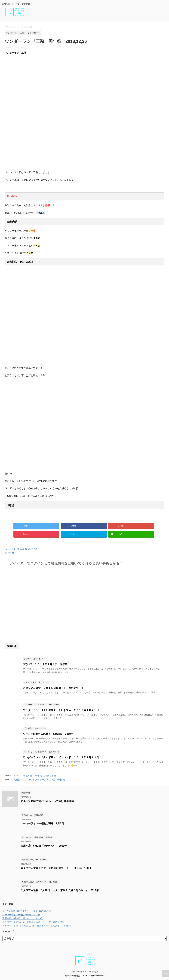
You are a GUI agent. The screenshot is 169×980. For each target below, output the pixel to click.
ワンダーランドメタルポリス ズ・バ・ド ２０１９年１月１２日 (62, 757)
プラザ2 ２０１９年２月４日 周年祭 (45, 664)
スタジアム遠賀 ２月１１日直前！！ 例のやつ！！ (53, 688)
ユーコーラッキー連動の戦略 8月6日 (42, 823)
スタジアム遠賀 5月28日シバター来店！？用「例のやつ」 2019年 (60, 890)
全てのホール (31, 549)
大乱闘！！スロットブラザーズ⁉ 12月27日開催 (39, 780)
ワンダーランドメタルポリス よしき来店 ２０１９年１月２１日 (61, 710)
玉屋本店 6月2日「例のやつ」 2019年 (44, 846)
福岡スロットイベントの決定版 (85, 972)
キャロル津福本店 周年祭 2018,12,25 (35, 776)
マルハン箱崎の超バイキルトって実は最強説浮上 (48, 801)
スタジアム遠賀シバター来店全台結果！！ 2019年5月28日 (56, 868)
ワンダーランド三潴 (15, 549)
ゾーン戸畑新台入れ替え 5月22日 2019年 (48, 734)
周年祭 (11, 553)
